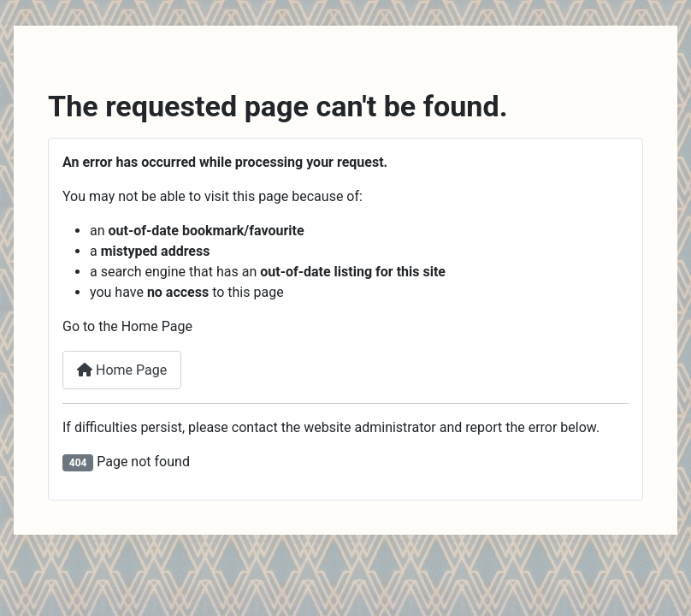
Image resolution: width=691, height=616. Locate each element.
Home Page (122, 370)
